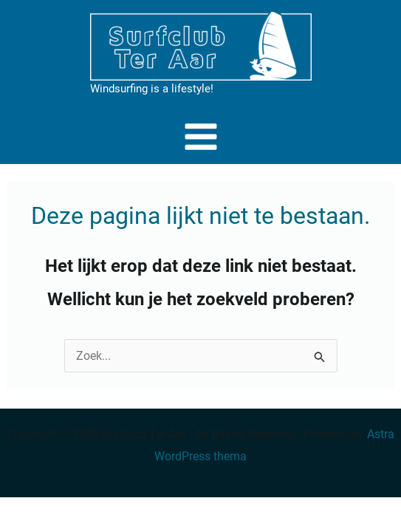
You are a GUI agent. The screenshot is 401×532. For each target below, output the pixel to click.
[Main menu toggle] (201, 137)
